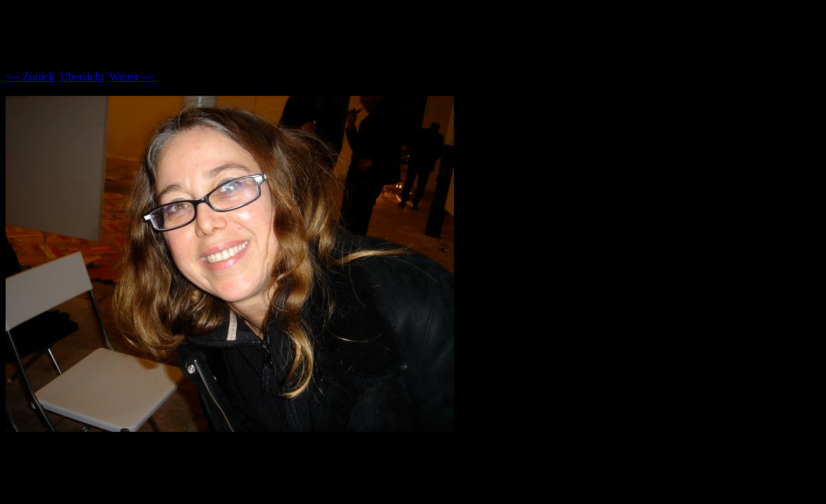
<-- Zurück (30, 77)
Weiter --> (132, 77)
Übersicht (82, 77)
